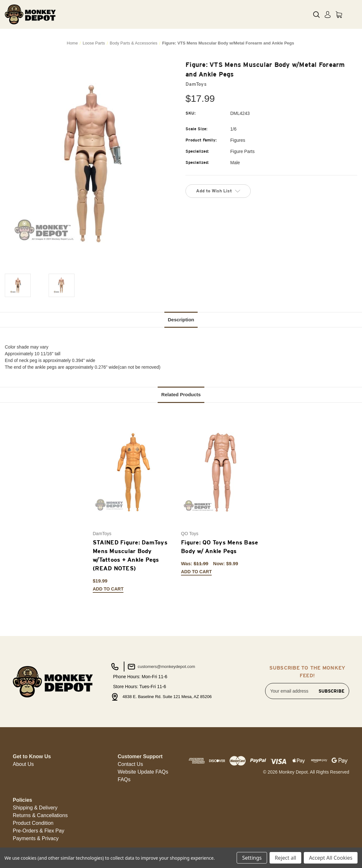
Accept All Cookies (331, 858)
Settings (252, 858)
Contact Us (130, 764)
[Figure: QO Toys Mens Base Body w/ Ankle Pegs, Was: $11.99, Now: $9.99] (222, 472)
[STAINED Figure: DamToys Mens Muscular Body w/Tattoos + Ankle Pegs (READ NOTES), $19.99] (134, 472)
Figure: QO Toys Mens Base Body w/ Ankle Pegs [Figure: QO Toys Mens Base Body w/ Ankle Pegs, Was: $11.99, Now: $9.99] (220, 547)
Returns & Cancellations (40, 815)
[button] (23, 764)
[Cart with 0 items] (339, 15)
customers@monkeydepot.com (161, 667)
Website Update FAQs (143, 772)
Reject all (285, 858)
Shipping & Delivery (35, 808)
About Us (23, 764)
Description (181, 320)
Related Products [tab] (181, 394)
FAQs (124, 780)
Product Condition (33, 823)
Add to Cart (108, 589)
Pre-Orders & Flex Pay (39, 831)
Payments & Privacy (36, 838)
